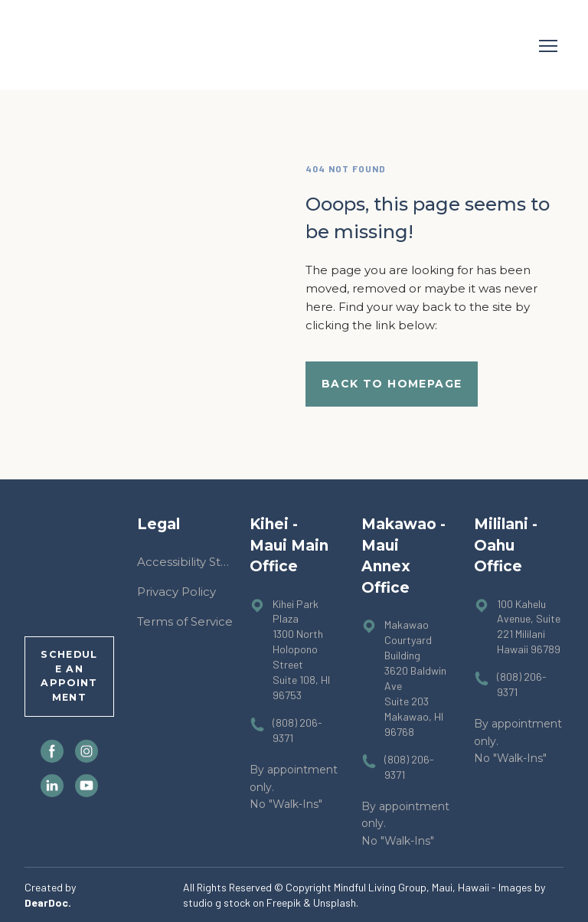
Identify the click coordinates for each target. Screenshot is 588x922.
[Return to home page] (68, 46)
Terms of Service (185, 621)
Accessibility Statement (186, 562)
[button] (392, 384)
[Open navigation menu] (548, 46)
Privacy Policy (176, 592)
